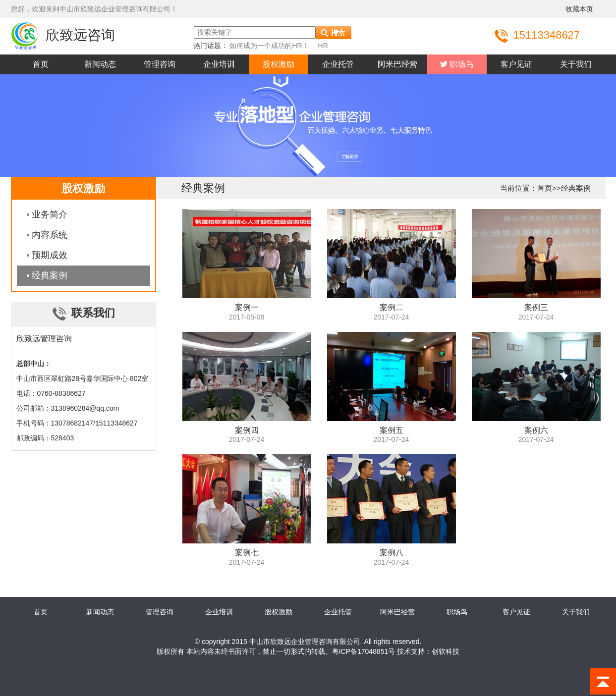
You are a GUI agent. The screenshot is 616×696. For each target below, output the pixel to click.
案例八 (392, 553)
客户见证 (516, 64)
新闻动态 (100, 64)
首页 (41, 64)
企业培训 (219, 64)
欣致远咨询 (63, 35)
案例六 (536, 430)
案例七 (247, 553)
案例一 (247, 307)
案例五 (392, 430)
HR (323, 46)
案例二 (392, 307)
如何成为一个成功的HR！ (269, 46)
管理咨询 (160, 64)
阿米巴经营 (397, 64)
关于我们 (576, 64)
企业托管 (338, 64)
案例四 (247, 430)
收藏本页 (579, 9)
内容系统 (50, 235)
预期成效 (50, 255)
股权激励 (279, 64)
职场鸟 (460, 64)
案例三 (536, 307)
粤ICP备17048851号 (364, 651)
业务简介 (50, 214)
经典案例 (50, 275)
